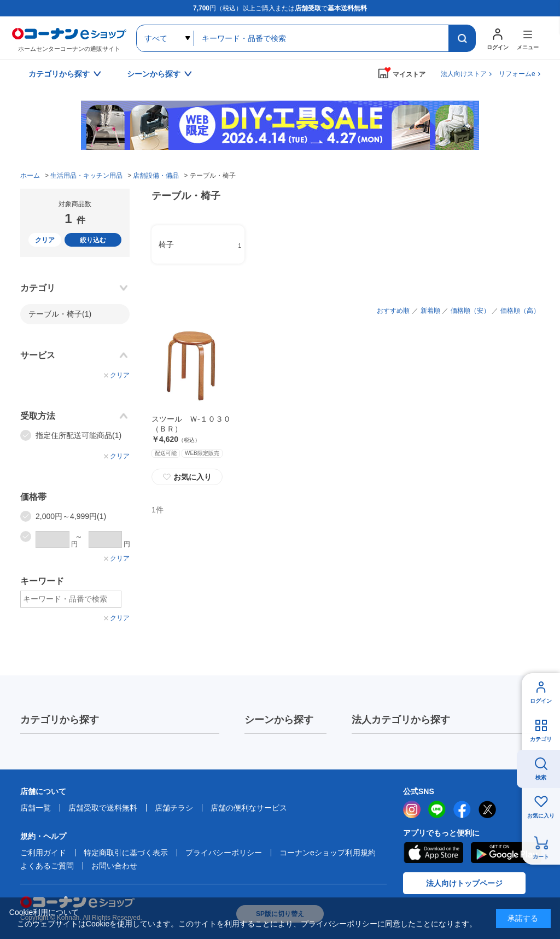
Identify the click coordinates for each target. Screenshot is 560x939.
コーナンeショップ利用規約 (328, 853)
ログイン (541, 701)
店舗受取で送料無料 (103, 808)
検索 (541, 777)
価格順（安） (470, 311)
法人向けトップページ (464, 883)
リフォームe (517, 74)
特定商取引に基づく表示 (126, 853)
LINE (437, 809)
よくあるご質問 (47, 866)
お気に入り (187, 477)
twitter (487, 809)
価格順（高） (520, 311)
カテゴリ (541, 739)
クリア (45, 240)
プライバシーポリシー (224, 853)
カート (541, 857)
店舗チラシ (174, 808)
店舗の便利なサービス (249, 808)
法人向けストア (464, 74)
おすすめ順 (393, 311)
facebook (462, 809)
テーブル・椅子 (60, 314)
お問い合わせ (114, 866)
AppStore (433, 853)
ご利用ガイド (43, 853)
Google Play (506, 853)
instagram (412, 809)
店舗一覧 (36, 808)
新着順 (430, 311)
